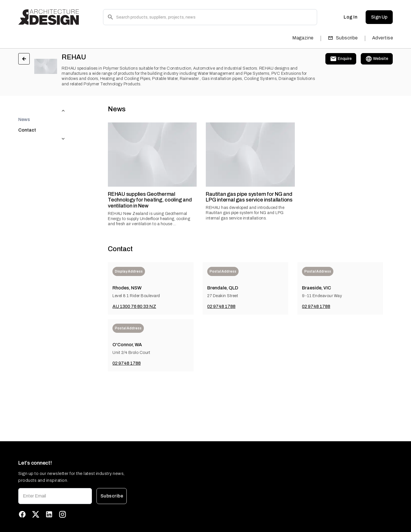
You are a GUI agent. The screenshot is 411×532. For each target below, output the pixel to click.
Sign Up (379, 17)
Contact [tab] (27, 119)
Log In (350, 17)
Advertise (383, 38)
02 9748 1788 (221, 306)
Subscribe (343, 38)
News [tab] (24, 108)
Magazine (303, 38)
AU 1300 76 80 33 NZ (134, 306)
